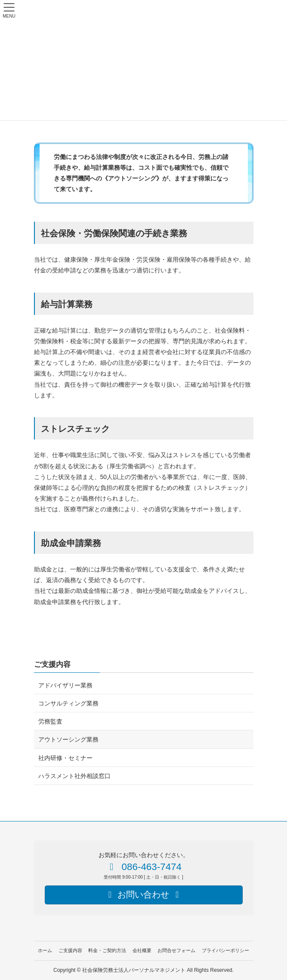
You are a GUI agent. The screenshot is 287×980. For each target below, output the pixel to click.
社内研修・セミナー (65, 758)
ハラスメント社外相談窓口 (74, 776)
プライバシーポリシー (225, 950)
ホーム (45, 950)
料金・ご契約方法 (107, 950)
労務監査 (50, 721)
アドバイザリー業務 (65, 685)
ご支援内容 (52, 664)
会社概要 (142, 950)
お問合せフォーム (176, 950)
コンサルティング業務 (68, 703)
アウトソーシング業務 (68, 739)
